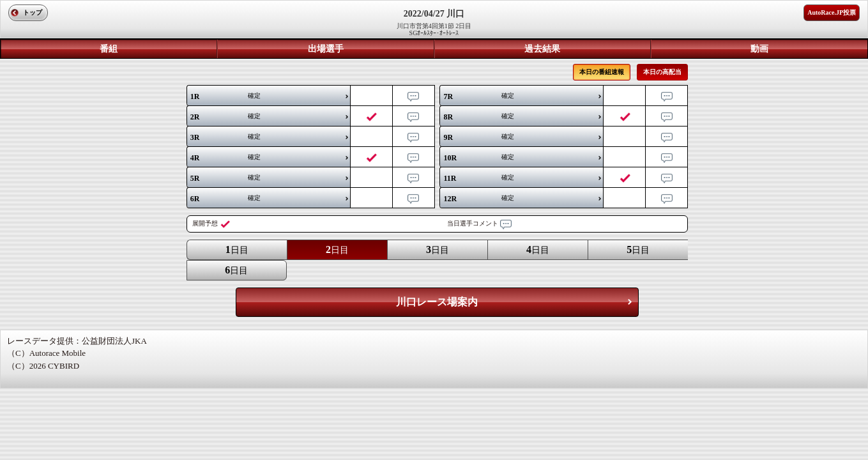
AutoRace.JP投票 (832, 12)
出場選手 (326, 49)
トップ (33, 12)
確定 (226, 96)
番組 (109, 49)
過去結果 (542, 49)
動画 (759, 49)
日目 (237, 249)
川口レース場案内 (437, 302)
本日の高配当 (662, 72)
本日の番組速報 (602, 72)
